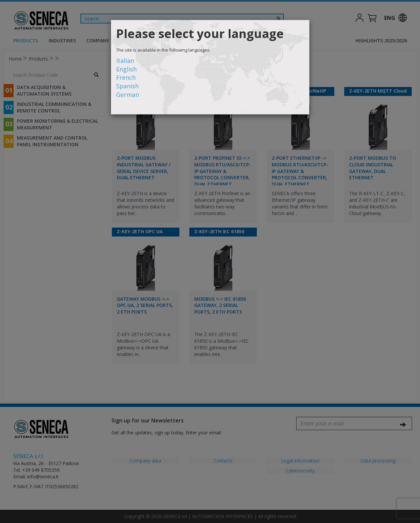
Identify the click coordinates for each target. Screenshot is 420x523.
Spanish (127, 86)
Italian (125, 61)
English (126, 69)
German (128, 95)
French (126, 77)
